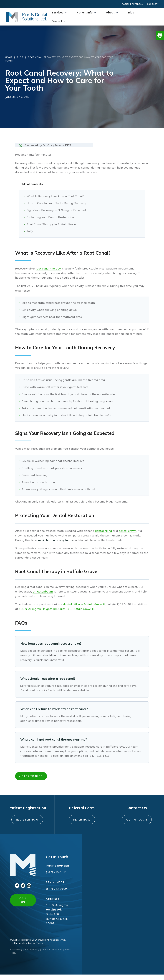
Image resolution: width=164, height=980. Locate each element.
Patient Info (85, 12)
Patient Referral (132, 4)
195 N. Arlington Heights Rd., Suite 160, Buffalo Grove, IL (56, 609)
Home (9, 57)
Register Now (27, 823)
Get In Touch (137, 823)
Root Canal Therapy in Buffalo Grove (51, 224)
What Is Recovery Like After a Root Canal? (55, 196)
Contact (152, 4)
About (110, 12)
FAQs (30, 231)
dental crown (128, 531)
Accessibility (16, 955)
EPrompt (40, 949)
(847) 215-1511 (56, 878)
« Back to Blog (32, 777)
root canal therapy (48, 268)
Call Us (23, 906)
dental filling (103, 531)
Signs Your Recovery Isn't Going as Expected (56, 210)
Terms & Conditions (52, 955)
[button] (160, 35)
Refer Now (82, 823)
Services (57, 12)
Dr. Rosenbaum (43, 591)
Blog (131, 12)
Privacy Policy (32, 955)
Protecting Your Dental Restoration (50, 217)
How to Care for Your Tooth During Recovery (56, 203)
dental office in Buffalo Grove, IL (84, 604)
